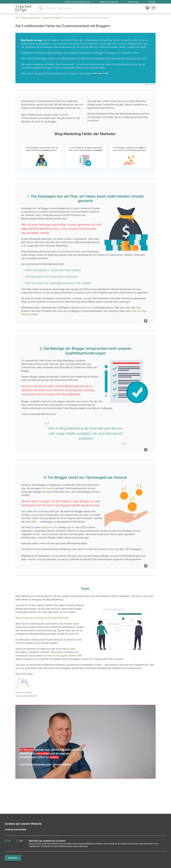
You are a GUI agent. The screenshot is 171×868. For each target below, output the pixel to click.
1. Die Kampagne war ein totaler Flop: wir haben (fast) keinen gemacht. (41, 157)
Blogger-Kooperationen (31, 18)
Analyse (110, 549)
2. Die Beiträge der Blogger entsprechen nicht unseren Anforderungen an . (85, 157)
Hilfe (17, 18)
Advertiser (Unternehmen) (52, 18)
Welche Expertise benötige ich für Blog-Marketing (42, 618)
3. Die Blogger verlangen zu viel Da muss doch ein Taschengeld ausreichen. (130, 157)
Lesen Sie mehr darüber (16, 829)
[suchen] (41, 8)
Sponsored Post (50, 527)
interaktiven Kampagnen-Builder (60, 656)
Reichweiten (48, 488)
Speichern (13, 858)
